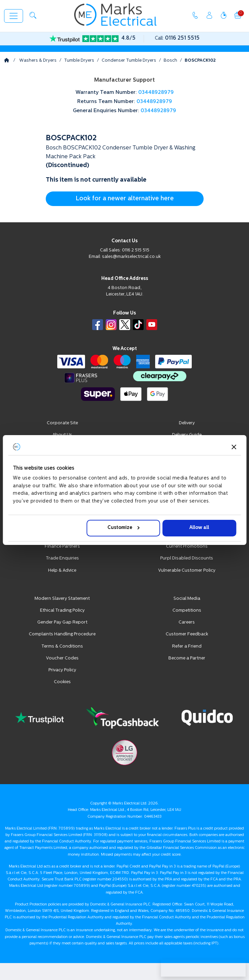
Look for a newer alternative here (125, 199)
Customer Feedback (187, 634)
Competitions (187, 610)
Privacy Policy (62, 670)
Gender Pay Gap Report (62, 622)
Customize (123, 528)
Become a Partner (187, 658)
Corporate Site (62, 423)
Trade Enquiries (62, 558)
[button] (33, 15)
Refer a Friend (187, 646)
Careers (187, 622)
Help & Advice (62, 570)
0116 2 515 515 (136, 250)
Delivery (187, 423)
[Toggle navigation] (14, 16)
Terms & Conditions (62, 646)
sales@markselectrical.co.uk (131, 257)
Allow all (199, 528)
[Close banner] (234, 447)
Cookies (62, 682)
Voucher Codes (62, 658)
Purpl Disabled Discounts (187, 558)
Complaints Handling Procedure (62, 634)
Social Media (187, 599)
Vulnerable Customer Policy (187, 570)
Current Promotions (187, 546)
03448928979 (156, 93)
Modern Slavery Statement (62, 599)
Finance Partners (62, 546)
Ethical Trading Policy (62, 610)
